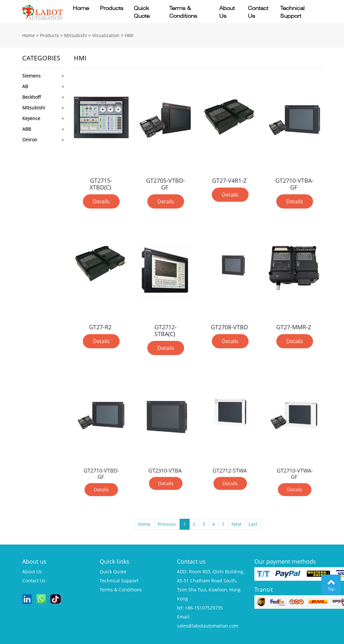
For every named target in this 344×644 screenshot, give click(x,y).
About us (227, 12)
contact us (34, 581)
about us (32, 572)
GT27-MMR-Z (294, 326)
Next (236, 524)
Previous (167, 524)
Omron (30, 140)
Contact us (258, 12)
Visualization (106, 35)
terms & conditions (121, 590)
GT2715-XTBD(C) (101, 183)
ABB (27, 129)
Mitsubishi (76, 35)
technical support (119, 581)
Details (101, 200)
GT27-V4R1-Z (229, 179)
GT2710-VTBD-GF (101, 463)
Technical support (292, 12)
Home (81, 8)
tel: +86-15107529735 (200, 608)
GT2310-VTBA (165, 461)
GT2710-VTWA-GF (294, 463)
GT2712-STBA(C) (166, 329)
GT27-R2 (100, 326)
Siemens (31, 76)
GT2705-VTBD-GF (166, 183)
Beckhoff (32, 97)
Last (253, 524)
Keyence (31, 118)
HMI (129, 35)
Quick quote (142, 12)
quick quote (113, 572)
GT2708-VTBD (229, 326)
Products (112, 8)
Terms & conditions (183, 12)
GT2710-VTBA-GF (295, 183)
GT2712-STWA (230, 461)
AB (25, 86)
